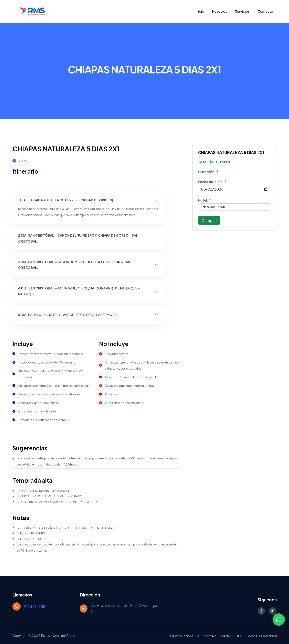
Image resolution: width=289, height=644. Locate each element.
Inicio (200, 11)
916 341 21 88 (35, 606)
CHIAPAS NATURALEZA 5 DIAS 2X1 (66, 149)
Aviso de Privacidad (262, 636)
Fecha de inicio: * (212, 182)
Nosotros (220, 11)
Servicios (242, 11)
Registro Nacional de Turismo (204, 636)
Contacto (265, 11)
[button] (89, 200)
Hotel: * (204, 200)
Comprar (209, 220)
